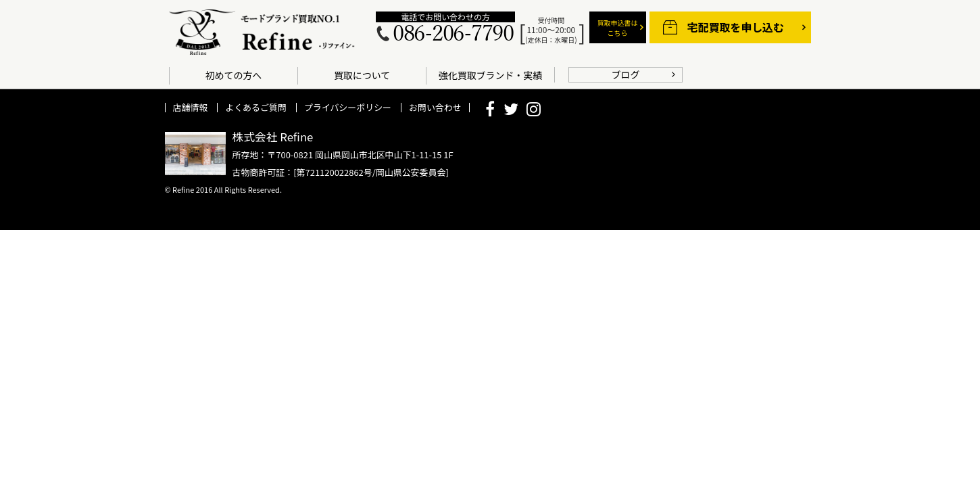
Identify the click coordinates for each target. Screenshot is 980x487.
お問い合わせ (435, 107)
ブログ (626, 74)
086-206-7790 (453, 34)
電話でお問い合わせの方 (445, 17)
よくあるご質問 (256, 107)
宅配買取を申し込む (736, 27)
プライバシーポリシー (348, 107)
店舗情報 (191, 107)
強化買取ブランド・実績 (490, 75)
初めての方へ (234, 75)
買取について (362, 75)
